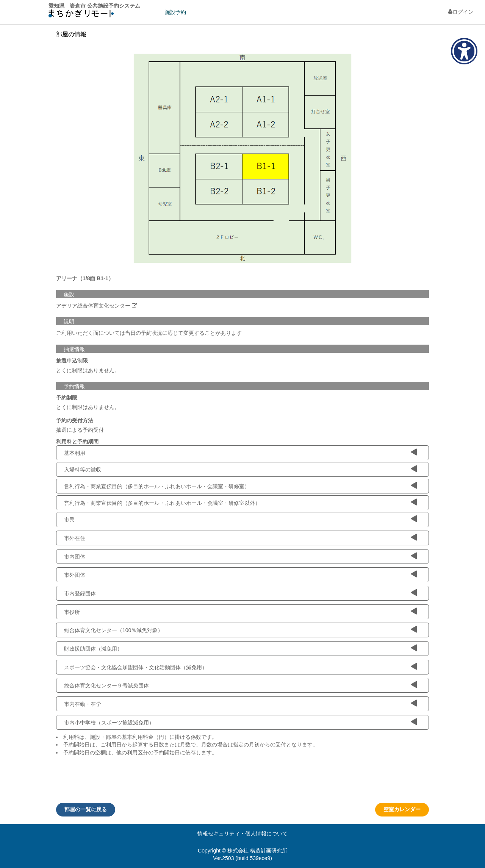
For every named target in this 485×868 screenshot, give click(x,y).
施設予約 (175, 12)
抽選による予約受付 (80, 430)
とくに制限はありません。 (88, 370)
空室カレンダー (402, 809)
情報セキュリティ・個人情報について (242, 834)
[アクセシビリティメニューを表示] (464, 51)
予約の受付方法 (75, 420)
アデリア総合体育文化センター (93, 306)
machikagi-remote (81, 15)
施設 (69, 294)
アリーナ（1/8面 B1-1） (85, 278)
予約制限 (67, 398)
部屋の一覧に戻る (86, 809)
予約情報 (74, 386)
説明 (69, 322)
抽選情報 (74, 349)
